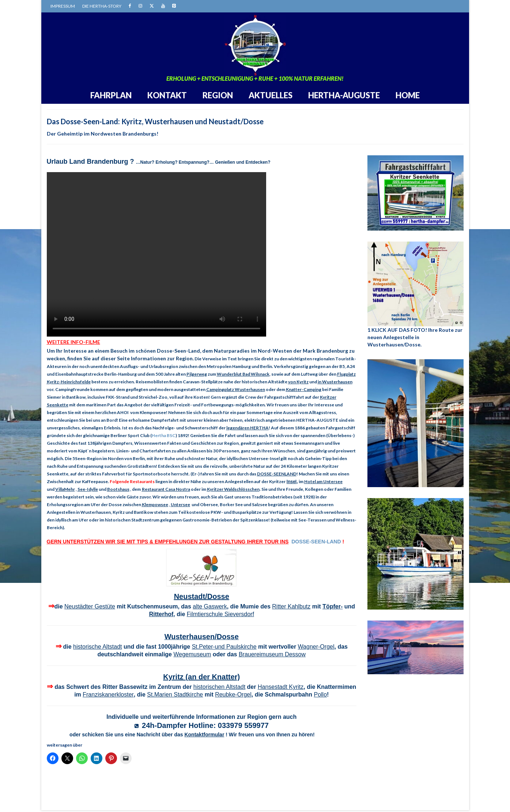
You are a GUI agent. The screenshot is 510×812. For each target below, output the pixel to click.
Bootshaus (118, 489)
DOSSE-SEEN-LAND (316, 542)
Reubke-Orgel (233, 695)
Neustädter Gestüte (90, 606)
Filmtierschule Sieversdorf (220, 614)
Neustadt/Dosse (202, 596)
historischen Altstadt (219, 687)
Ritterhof (161, 614)
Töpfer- (333, 606)
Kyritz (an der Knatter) (201, 677)
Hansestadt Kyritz (281, 687)
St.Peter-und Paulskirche (224, 647)
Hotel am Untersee (323, 481)
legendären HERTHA (248, 428)
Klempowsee (155, 504)
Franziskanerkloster (108, 695)
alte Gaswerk (210, 606)
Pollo (320, 695)
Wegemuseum (192, 654)
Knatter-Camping (304, 389)
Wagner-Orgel (316, 647)
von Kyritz (298, 382)
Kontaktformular (204, 735)
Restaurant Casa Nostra (166, 489)
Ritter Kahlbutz (291, 606)
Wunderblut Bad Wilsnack (243, 374)
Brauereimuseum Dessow (272, 654)
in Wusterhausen (335, 382)
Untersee (180, 504)
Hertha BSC (164, 435)
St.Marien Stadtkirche (175, 695)
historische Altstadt (97, 647)
